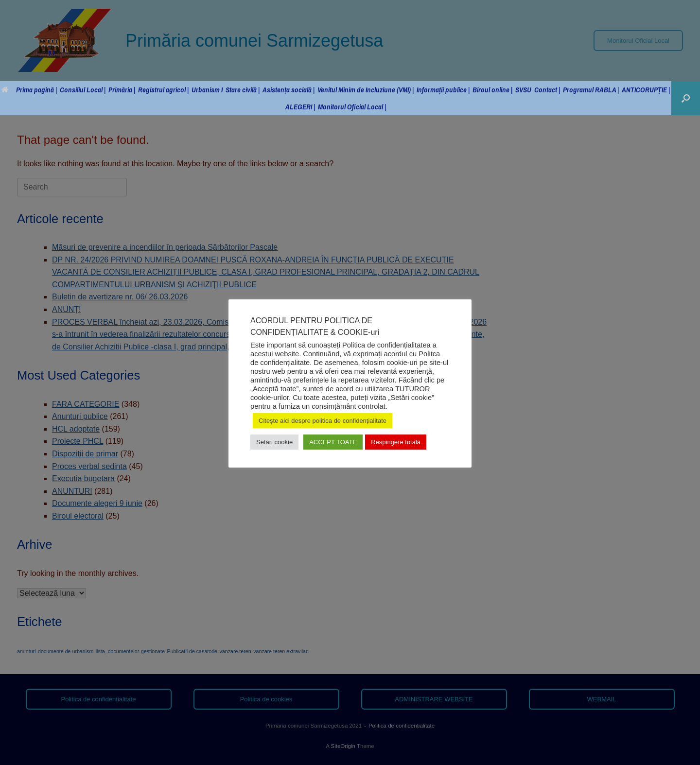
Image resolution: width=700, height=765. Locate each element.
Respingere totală (396, 442)
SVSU (523, 90)
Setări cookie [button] (274, 442)
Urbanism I (207, 90)
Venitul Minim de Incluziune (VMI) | (366, 90)
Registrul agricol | (163, 90)
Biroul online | (492, 90)
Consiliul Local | (83, 90)
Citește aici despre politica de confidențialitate (323, 421)
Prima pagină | (29, 90)
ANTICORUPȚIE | (646, 90)
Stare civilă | (243, 90)
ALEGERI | (300, 107)
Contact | (547, 90)
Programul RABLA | (591, 90)
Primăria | (122, 90)
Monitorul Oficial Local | (352, 107)
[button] (686, 98)
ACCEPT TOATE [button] (333, 442)
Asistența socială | (289, 90)
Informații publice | (443, 90)
